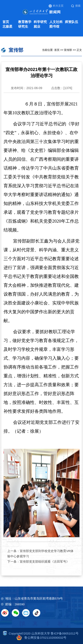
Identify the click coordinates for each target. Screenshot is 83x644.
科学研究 (40, 22)
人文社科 (56, 22)
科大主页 (56, 6)
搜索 (76, 6)
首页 (6, 22)
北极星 (7, 26)
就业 (37, 26)
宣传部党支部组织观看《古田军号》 (44, 562)
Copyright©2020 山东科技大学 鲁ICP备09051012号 (41, 633)
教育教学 (25, 22)
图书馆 (54, 26)
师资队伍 (71, 22)
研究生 (23, 26)
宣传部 (68, 50)
